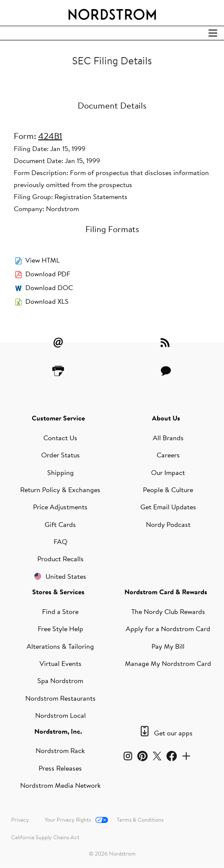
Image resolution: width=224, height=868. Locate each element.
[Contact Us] (166, 371)
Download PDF (48, 274)
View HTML (42, 260)
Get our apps (173, 733)
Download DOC (49, 287)
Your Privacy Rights (68, 820)
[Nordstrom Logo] (112, 13)
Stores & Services (58, 592)
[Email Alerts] (58, 342)
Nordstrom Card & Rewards (166, 592)
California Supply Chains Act (45, 837)
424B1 (50, 136)
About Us (166, 418)
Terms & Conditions (140, 820)
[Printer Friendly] (58, 371)
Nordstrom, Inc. (58, 731)
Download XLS (47, 301)
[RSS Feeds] (166, 342)
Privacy (20, 820)
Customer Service (58, 418)
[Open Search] (213, 33)
